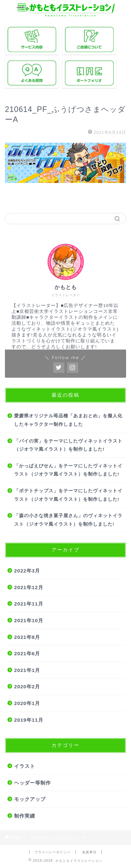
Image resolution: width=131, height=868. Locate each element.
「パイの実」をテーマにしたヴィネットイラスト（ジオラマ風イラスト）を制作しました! (68, 445)
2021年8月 (27, 637)
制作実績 (25, 816)
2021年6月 (27, 653)
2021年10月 (29, 620)
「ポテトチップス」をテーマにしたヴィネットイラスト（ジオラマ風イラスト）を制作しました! (68, 495)
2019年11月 (29, 720)
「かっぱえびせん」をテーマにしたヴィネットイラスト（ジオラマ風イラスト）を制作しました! (68, 470)
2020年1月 (27, 703)
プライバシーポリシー (53, 852)
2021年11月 (29, 604)
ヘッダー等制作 (33, 783)
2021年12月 (29, 587)
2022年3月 (27, 571)
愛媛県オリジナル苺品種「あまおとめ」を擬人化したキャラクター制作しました (68, 420)
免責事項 (89, 852)
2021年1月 (27, 670)
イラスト (25, 766)
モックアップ (30, 799)
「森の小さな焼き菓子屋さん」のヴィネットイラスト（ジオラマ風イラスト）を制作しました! (68, 520)
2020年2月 (27, 687)
